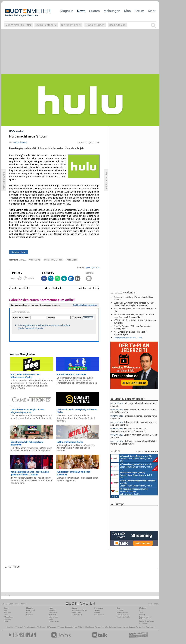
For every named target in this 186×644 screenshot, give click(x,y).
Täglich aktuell (77, 615)
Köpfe (51, 619)
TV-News (52, 610)
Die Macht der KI (71, 25)
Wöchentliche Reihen (79, 610)
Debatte (97, 610)
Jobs (141, 613)
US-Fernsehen (54, 621)
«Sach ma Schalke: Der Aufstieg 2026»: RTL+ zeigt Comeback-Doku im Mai (134, 316)
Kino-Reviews (99, 615)
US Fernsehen (52, 627)
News (81, 11)
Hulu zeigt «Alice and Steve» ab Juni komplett (133, 404)
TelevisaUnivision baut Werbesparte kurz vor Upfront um (133, 423)
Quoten (94, 11)
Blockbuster (90, 627)
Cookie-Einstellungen (147, 621)
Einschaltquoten (71, 627)
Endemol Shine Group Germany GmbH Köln (134, 458)
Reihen (29, 613)
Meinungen (112, 11)
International (54, 617)
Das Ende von (117, 25)
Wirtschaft (53, 615)
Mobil (6, 615)
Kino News (11, 627)
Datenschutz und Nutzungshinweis (146, 618)
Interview (29, 615)
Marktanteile (76, 613)
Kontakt (142, 615)
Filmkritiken (41, 627)
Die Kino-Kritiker (122, 613)
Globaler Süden (95, 25)
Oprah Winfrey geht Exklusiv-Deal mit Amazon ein (134, 436)
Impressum (143, 623)
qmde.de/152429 (92, 268)
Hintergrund (31, 610)
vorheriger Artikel (20, 288)
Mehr (152, 11)
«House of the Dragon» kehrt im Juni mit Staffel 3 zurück (133, 411)
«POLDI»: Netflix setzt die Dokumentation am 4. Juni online (135, 321)
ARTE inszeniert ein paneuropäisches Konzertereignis (131, 333)
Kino (127, 11)
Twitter (6, 621)
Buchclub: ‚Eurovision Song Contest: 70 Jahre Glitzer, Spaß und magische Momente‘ (134, 304)
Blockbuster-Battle (123, 617)
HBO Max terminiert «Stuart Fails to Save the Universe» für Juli (133, 442)
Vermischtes (53, 613)
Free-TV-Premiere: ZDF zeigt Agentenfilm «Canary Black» (132, 327)
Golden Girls (35, 260)
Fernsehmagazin (30, 627)
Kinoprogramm (122, 627)
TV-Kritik (97, 613)
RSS (5, 610)
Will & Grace (72, 260)
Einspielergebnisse (123, 615)
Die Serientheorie (46, 25)
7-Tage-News (8, 617)
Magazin (67, 11)
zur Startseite (54, 288)
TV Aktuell (19, 627)
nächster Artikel (89, 288)
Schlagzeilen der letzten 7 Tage (128, 338)
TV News (61, 627)
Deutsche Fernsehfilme (137, 627)
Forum (139, 11)
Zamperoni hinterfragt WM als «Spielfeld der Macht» (133, 298)
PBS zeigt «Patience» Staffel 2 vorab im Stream (134, 417)
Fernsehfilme (100, 627)
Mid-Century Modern (53, 260)
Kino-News (120, 610)
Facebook (7, 619)
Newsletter (7, 613)
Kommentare (19, 252)
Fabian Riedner (20, 143)
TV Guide (81, 627)
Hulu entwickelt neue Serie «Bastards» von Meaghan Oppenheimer (129, 430)
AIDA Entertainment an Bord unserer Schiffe (129, 491)
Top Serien (150, 627)
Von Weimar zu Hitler (18, 25)
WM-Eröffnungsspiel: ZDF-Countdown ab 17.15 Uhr (135, 310)
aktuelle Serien (111, 627)
